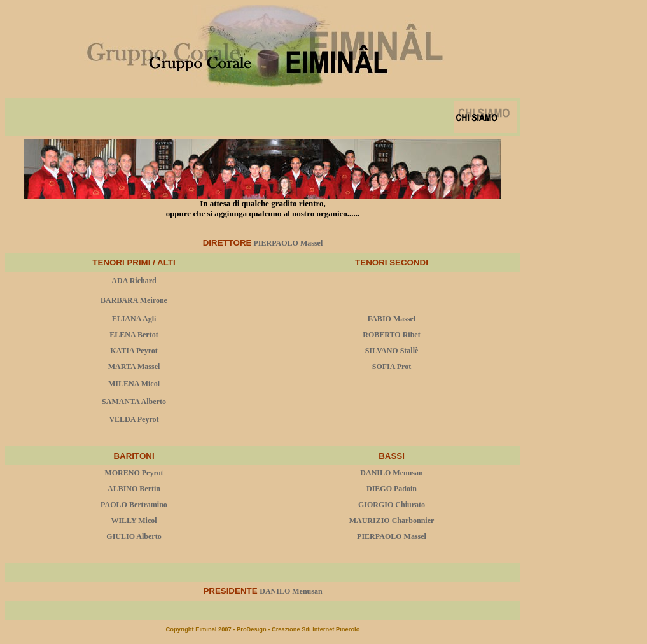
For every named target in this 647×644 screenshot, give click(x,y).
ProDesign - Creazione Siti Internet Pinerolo (298, 629)
